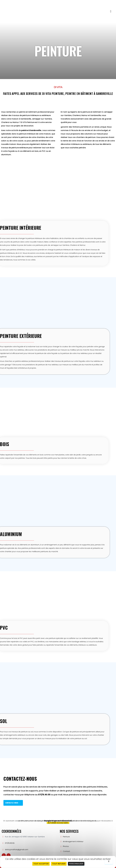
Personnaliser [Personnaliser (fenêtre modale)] (76, 864)
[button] (111, 11)
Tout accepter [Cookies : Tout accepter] (41, 864)
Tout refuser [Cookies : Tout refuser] (59, 864)
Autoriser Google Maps (58, 823)
